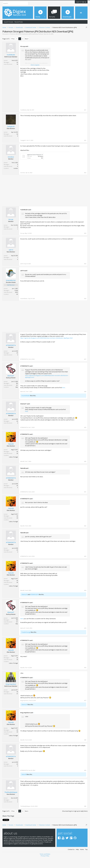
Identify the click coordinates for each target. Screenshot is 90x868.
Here (22, 629)
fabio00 (11, 454)
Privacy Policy (45, 866)
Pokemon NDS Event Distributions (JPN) (21, 44)
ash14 (11, 260)
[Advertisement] (69, 69)
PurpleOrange (26, 643)
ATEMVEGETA (11, 356)
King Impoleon (11, 695)
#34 (85, 601)
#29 (85, 438)
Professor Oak (42, 44)
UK (17, 305)
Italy (17, 398)
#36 (85, 678)
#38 (85, 750)
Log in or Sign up (81, 2)
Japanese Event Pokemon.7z (35, 165)
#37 (85, 711)
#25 (85, 274)
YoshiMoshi (11, 65)
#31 (85, 502)
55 (17, 73)
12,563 (16, 301)
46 (17, 702)
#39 (85, 781)
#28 (85, 402)
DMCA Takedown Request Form (59, 35)
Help (77, 860)
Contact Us (71, 860)
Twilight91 (11, 137)
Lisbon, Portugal (13, 468)
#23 (85, 183)
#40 (85, 817)
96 (17, 145)
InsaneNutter (11, 291)
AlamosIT (11, 386)
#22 (85, 151)
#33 (85, 567)
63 (17, 462)
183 (17, 394)
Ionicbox (11, 167)
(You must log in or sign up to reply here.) (75, 822)
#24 (85, 244)
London (16, 179)
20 (17, 363)
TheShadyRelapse (11, 803)
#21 (85, 120)
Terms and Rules (45, 865)
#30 (85, 472)
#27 (85, 370)
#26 (85, 309)
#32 (85, 536)
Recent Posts (19, 22)
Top (86, 860)
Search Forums (9, 22)
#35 (85, 639)
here (64, 398)
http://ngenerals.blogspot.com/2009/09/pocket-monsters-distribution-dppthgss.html (46, 349)
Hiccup (11, 230)
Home (82, 860)
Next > (27, 49)
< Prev (13, 49)
